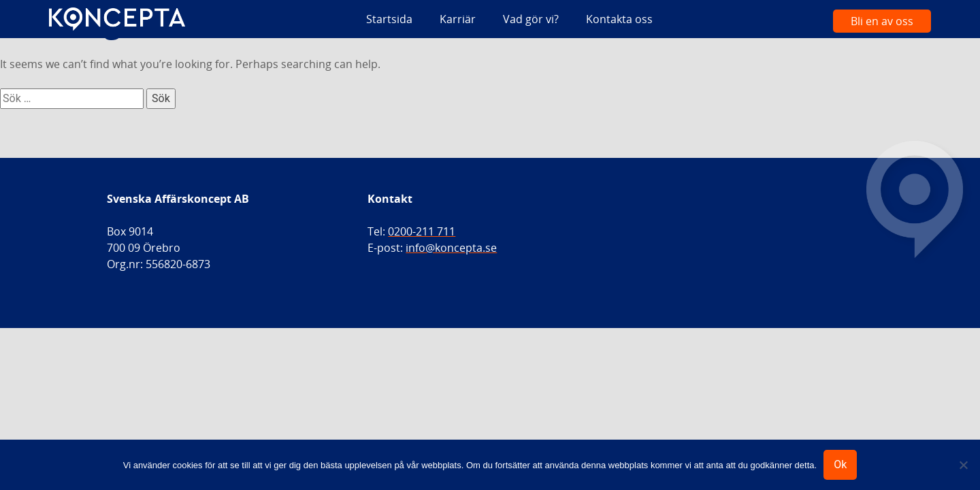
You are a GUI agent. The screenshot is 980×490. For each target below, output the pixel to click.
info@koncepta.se (451, 248)
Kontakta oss (619, 19)
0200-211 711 (422, 231)
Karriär (458, 19)
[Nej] (963, 465)
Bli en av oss (882, 21)
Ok (840, 464)
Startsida (389, 19)
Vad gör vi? (531, 19)
